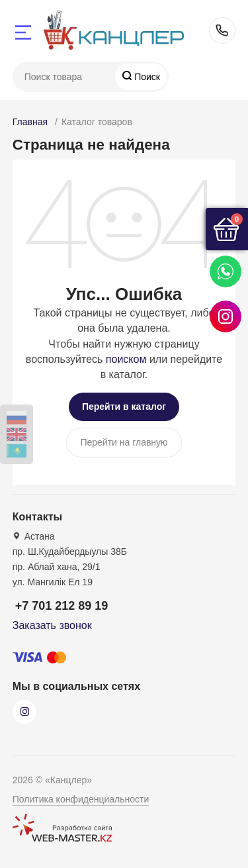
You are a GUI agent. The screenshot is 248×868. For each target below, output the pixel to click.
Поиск (146, 77)
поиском (126, 359)
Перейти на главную (124, 442)
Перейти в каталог (124, 407)
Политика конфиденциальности (81, 799)
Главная (30, 122)
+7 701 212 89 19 (222, 30)
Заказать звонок (52, 625)
